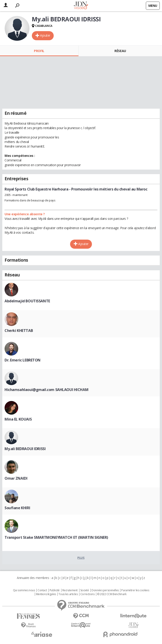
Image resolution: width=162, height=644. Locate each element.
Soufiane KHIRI (17, 508)
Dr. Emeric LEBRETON (23, 360)
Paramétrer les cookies (135, 590)
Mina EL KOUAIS (18, 419)
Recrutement (70, 590)
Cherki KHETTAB (19, 331)
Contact (42, 590)
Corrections (87, 594)
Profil (39, 51)
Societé (85, 590)
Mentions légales (46, 594)
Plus (81, 558)
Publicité (55, 590)
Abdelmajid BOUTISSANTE (27, 301)
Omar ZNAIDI (16, 478)
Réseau (120, 51)
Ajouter (45, 35)
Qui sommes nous (24, 590)
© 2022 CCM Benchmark (112, 594)
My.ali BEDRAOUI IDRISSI (25, 449)
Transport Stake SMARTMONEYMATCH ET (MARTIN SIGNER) (56, 537)
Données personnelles (105, 590)
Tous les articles (68, 594)
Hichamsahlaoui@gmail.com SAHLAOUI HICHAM (46, 390)
